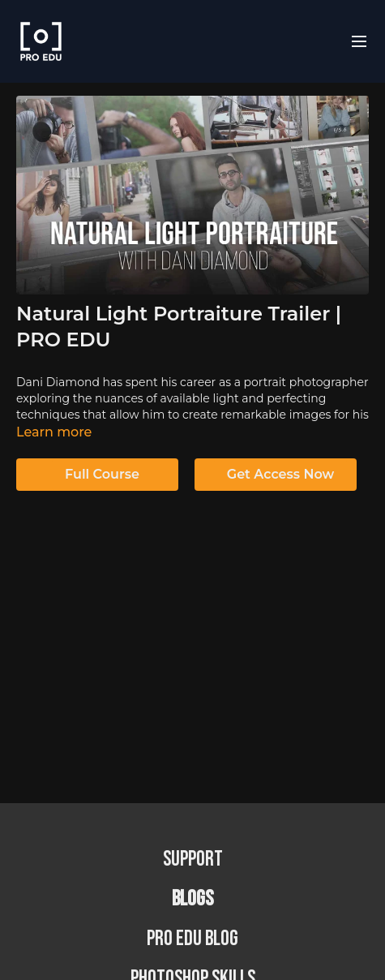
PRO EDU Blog (192, 939)
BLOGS (192, 899)
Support (193, 860)
